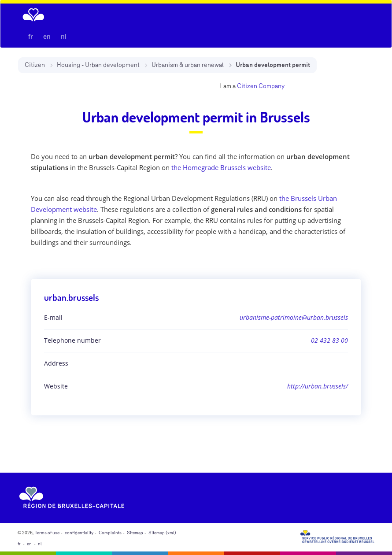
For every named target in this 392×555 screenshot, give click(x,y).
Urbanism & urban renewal (188, 65)
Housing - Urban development (98, 65)
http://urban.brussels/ (318, 386)
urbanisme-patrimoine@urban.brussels (294, 317)
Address (56, 363)
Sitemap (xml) (162, 533)
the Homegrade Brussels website (221, 167)
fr (31, 36)
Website (56, 386)
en (47, 36)
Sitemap (135, 533)
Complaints (110, 533)
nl (64, 36)
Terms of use (47, 533)
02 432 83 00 (329, 340)
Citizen (35, 65)
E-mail (53, 317)
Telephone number (72, 340)
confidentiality (79, 533)
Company (272, 86)
